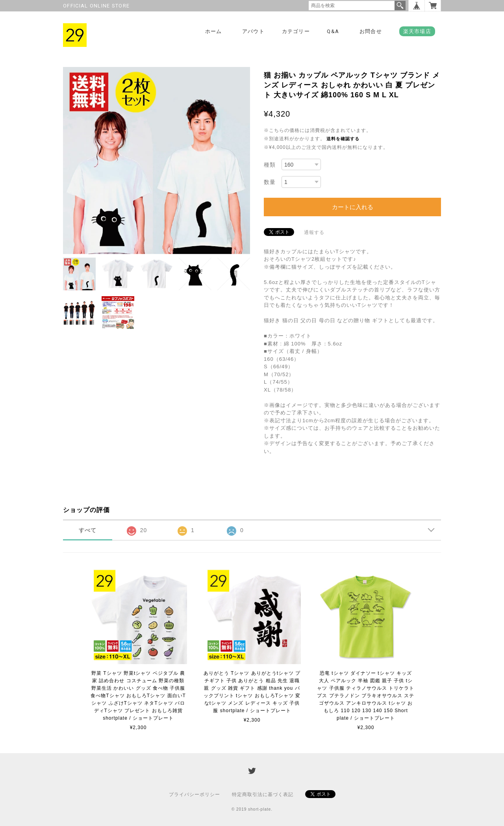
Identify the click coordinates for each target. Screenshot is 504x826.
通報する (314, 232)
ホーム (214, 31)
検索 (400, 6)
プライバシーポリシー (195, 794)
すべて (88, 530)
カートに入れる (353, 207)
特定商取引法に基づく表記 (263, 794)
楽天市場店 (417, 31)
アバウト (253, 31)
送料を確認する (343, 139)
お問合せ (371, 31)
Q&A (333, 31)
